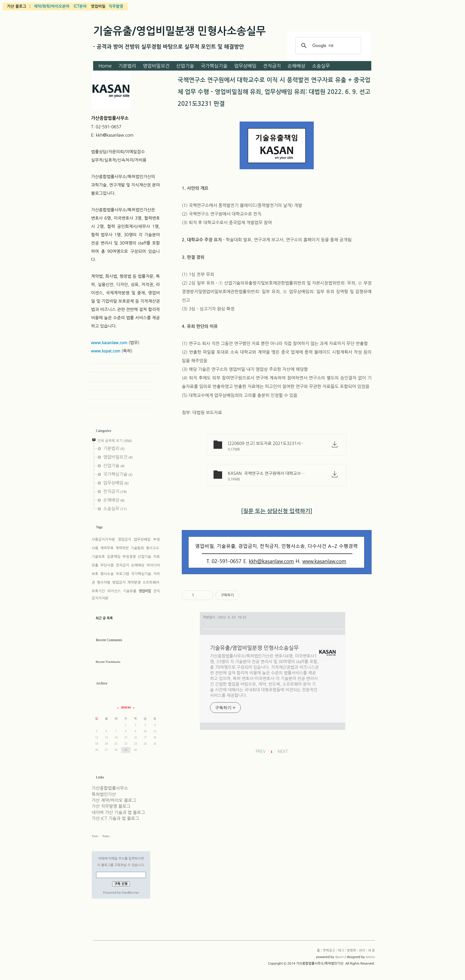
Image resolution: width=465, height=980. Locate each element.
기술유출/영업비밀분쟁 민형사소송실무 (179, 31)
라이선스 (114, 591)
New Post (122, 404)
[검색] (327, 46)
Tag (122, 377)
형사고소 (153, 548)
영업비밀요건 (156, 66)
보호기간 (98, 591)
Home (105, 66)
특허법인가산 (104, 794)
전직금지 (272, 66)
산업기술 (185, 66)
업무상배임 (245, 66)
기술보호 (98, 557)
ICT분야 (80, 6)
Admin (122, 395)
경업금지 (124, 540)
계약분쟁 (134, 582)
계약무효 (107, 548)
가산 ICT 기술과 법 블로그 (115, 818)
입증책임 (114, 557)
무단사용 (107, 565)
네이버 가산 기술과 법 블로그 (118, 813)
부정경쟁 (129, 557)
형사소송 (107, 574)
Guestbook (122, 386)
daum (339, 957)
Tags (99, 527)
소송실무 (321, 66)
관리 (362, 951)
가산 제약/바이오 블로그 (114, 800)
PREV (261, 751)
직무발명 (116, 6)
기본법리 (127, 66)
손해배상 (297, 66)
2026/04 (126, 707)
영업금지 (119, 582)
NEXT (283, 751)
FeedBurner (130, 893)
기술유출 (130, 591)
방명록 (352, 951)
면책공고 (329, 951)
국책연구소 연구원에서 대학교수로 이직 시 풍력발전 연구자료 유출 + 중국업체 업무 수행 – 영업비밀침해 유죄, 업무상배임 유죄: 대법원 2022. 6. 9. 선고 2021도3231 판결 (274, 92)
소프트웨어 (151, 582)
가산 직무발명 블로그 (111, 806)
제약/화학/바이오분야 (52, 6)
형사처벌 (104, 582)
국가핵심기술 (214, 66)
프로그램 (122, 574)
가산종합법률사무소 (110, 788)
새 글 (371, 951)
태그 (341, 951)
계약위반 (122, 548)
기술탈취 (137, 548)
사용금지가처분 (103, 540)
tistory (370, 957)
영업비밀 (145, 591)
